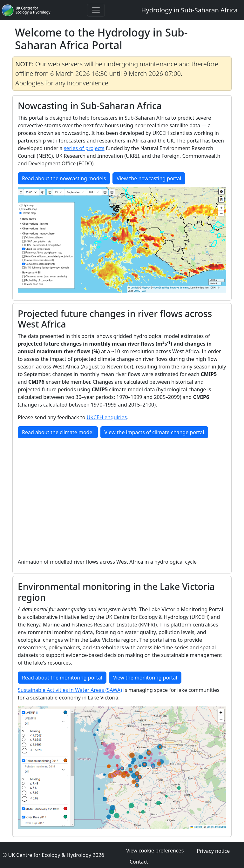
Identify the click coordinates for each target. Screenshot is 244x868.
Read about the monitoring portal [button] (62, 678)
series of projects (84, 148)
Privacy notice (213, 851)
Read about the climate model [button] (58, 432)
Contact (139, 862)
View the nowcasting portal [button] (149, 178)
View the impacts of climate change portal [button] (154, 432)
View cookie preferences (155, 851)
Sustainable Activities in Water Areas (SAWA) (70, 690)
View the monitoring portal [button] (145, 678)
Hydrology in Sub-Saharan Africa (190, 10)
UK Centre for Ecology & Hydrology (50, 855)
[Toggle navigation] (96, 10)
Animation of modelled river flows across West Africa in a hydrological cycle (107, 562)
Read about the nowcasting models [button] (64, 178)
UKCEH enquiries (107, 417)
